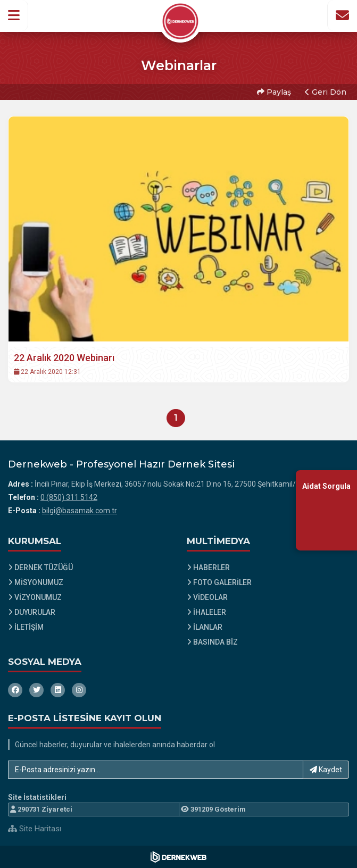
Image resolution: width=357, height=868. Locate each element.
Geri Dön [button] (326, 92)
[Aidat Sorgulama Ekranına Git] (326, 510)
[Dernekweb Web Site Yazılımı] (178, 857)
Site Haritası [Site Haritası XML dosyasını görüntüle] (35, 829)
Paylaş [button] (274, 92)
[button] (14, 15)
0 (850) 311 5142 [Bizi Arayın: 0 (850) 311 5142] (69, 497)
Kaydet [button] (326, 770)
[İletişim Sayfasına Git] (342, 15)
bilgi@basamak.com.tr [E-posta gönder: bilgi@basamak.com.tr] (80, 511)
